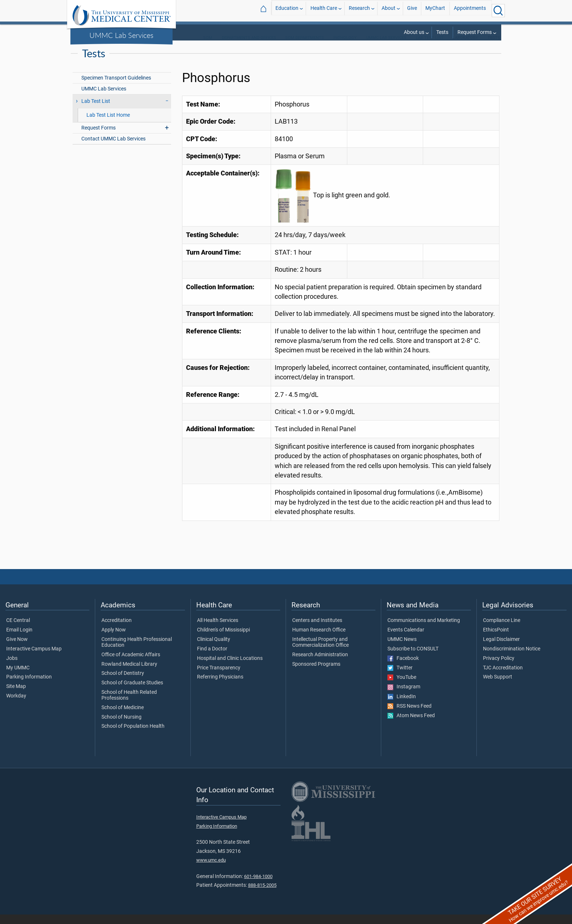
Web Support (498, 687)
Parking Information (29, 687)
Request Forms (475, 32)
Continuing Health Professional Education (137, 652)
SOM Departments (305, 47)
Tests (442, 32)
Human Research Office (319, 639)
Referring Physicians (220, 687)
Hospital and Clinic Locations (230, 668)
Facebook (403, 668)
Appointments (470, 10)
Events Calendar (406, 639)
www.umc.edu (211, 869)
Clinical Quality (214, 649)
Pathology (345, 47)
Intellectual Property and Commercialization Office (320, 652)
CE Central (18, 630)
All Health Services (218, 630)
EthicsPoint (496, 639)
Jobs (12, 668)
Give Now (17, 649)
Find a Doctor (212, 658)
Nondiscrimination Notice (512, 658)
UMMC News (402, 649)
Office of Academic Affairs (131, 664)
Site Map (16, 696)
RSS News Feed (409, 716)
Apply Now (114, 639)
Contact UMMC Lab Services (113, 148)
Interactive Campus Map (34, 658)
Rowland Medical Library (129, 674)
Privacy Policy (499, 668)
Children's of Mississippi (223, 639)
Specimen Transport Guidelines (116, 87)
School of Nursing (121, 727)
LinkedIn (402, 706)
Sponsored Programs (316, 674)
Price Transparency (219, 677)
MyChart (435, 10)
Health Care (324, 10)
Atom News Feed (411, 725)
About (389, 10)
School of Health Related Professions (129, 705)
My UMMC (18, 677)
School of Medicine (123, 717)
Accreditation (117, 630)
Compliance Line (502, 630)
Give (412, 10)
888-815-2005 (262, 895)
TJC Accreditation (503, 677)
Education (287, 10)
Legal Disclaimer (501, 649)
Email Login (19, 639)
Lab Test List (430, 47)
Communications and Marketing (424, 630)
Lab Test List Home (108, 125)
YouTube (402, 687)
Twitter (400, 677)
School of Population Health (133, 736)
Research (359, 10)
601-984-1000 (258, 886)
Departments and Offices (249, 47)
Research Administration (320, 664)
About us (414, 32)
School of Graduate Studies (132, 692)
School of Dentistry (123, 683)
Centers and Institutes (317, 630)
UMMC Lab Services (121, 35)
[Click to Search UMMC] (498, 11)
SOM (208, 47)
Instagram (404, 696)
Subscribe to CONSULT (413, 658)
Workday (16, 705)
